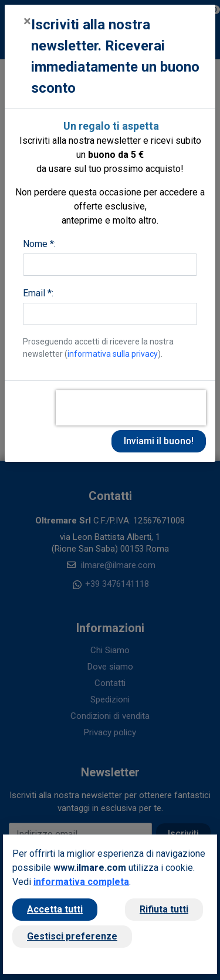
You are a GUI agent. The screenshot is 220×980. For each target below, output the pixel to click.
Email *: (38, 293)
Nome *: (39, 244)
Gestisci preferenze (72, 936)
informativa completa (81, 882)
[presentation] (131, 408)
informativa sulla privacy (113, 354)
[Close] (27, 21)
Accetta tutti (55, 909)
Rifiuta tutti (164, 909)
